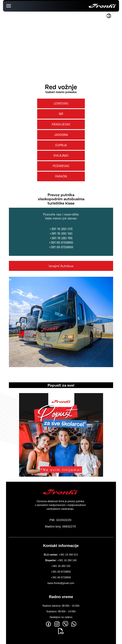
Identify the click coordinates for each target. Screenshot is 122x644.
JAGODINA (61, 135)
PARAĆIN (61, 176)
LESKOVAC (61, 103)
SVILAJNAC (61, 155)
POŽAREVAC (61, 166)
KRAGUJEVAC (61, 124)
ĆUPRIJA (61, 145)
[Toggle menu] (9, 6)
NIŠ (61, 114)
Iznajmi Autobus (61, 266)
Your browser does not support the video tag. (61, 41)
